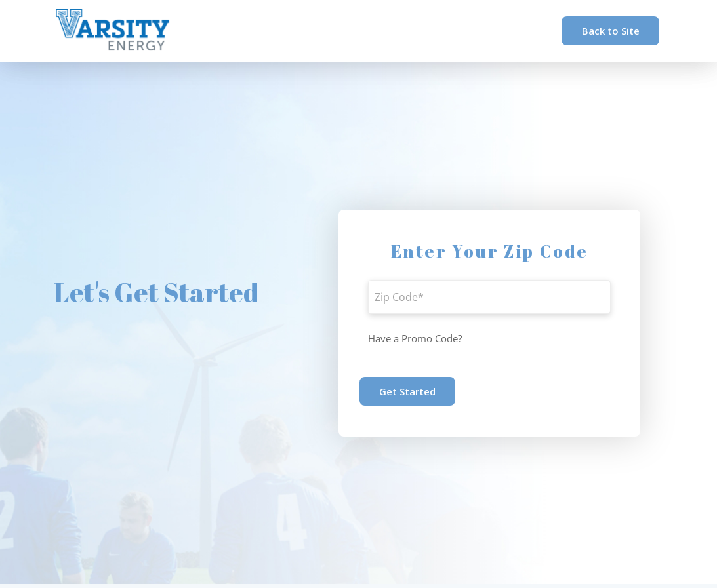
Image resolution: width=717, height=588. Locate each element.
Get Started (407, 391)
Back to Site (611, 31)
